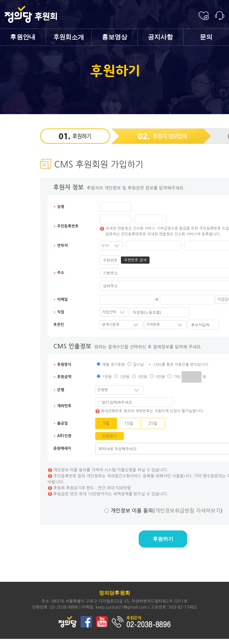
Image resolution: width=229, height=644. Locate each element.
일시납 (139, 365)
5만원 (160, 377)
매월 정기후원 (114, 365)
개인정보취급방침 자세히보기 (188, 511)
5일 (106, 423)
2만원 (125, 377)
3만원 (143, 377)
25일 (153, 423)
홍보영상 (114, 37)
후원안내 (23, 37)
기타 (177, 377)
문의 (206, 37)
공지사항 (161, 37)
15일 (129, 423)
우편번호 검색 (135, 260)
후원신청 (204, 16)
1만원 (107, 377)
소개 (69, 37)
